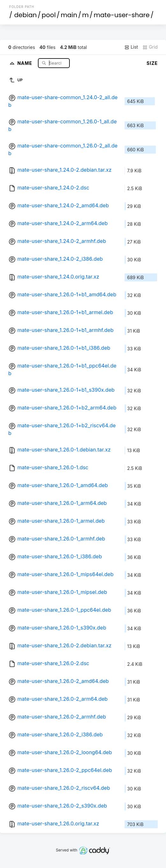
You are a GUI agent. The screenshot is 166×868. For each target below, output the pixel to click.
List (131, 47)
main (69, 15)
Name (25, 63)
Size (152, 63)
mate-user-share (122, 15)
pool (49, 15)
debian (26, 15)
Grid (150, 47)
